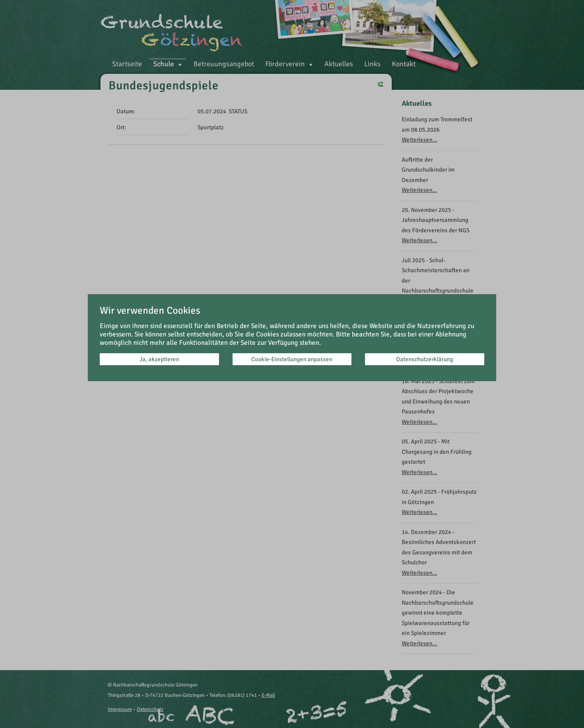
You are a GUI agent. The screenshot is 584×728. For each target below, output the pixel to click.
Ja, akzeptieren (159, 359)
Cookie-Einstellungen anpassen (292, 359)
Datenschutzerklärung (425, 359)
